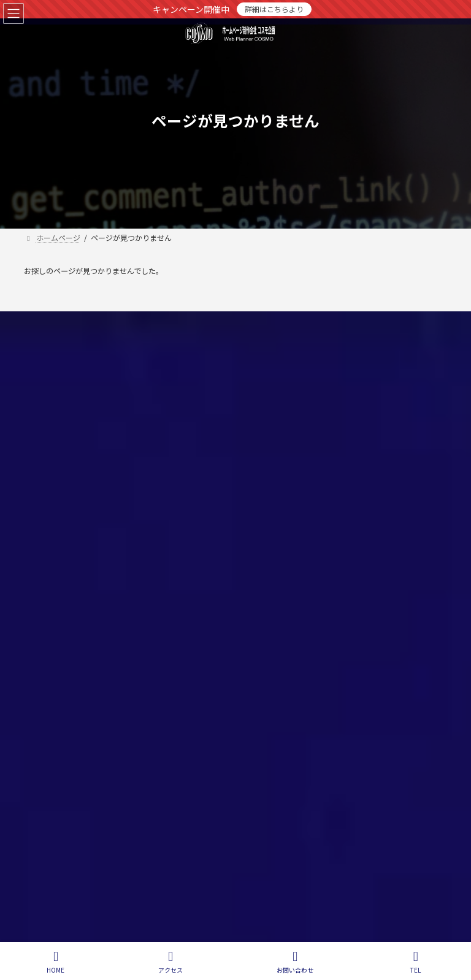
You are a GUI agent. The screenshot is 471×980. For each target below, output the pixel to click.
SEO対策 (266, 410)
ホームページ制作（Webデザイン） (311, 389)
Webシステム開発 (282, 431)
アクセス (170, 962)
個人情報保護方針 (68, 323)
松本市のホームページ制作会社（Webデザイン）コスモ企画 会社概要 (348, 479)
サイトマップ (223, 323)
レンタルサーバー (281, 453)
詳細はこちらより (274, 9)
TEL (416, 962)
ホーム (263, 367)
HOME (56, 962)
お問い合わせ (150, 323)
